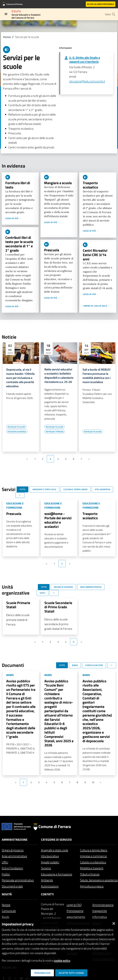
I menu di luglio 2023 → (96, 306)
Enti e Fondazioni (12, 868)
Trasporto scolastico (90, 185)
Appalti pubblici (50, 862)
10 (93, 782)
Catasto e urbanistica (93, 862)
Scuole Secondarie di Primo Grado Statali (58, 607)
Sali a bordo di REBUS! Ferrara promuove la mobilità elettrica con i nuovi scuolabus (97, 376)
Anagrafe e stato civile (55, 850)
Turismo (46, 868)
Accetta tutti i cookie (71, 973)
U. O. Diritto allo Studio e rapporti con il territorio (85, 60)
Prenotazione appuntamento (76, 914)
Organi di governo (13, 850)
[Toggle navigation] (6, 14)
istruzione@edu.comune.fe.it (87, 81)
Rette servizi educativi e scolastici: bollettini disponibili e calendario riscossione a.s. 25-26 (59, 376)
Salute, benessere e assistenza (99, 880)
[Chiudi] (114, 923)
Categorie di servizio (56, 840)
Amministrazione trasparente (103, 908)
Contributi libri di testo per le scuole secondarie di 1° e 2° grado (19, 244)
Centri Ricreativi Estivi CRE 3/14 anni (95, 255)
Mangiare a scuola (58, 183)
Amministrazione (15, 840)
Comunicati (9, 911)
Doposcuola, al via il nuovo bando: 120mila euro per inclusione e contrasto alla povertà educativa (20, 378)
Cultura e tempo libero (94, 850)
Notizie (6, 905)
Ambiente (47, 880)
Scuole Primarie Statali (18, 605)
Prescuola (52, 250)
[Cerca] (114, 14)
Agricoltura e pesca (92, 886)
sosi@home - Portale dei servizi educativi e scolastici (58, 520)
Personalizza (42, 973)
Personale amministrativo (18, 880)
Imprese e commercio (93, 856)
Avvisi (5, 917)
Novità (7, 894)
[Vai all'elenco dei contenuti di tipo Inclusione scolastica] (17, 431)
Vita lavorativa (50, 856)
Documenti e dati (12, 886)
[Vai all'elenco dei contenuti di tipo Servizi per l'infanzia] (55, 431)
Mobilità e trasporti (92, 868)
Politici (6, 874)
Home (7, 37)
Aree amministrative (14, 856)
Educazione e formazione (57, 874)
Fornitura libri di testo (18, 185)
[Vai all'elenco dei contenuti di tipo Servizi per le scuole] (16, 427)
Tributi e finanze (90, 874)
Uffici (5, 862)
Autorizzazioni (50, 886)
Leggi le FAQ (74, 905)
